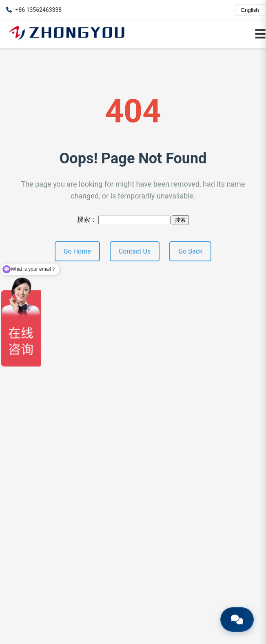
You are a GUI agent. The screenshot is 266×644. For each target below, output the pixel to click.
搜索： (87, 219)
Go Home (77, 251)
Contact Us (135, 251)
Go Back (190, 251)
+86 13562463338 (34, 10)
